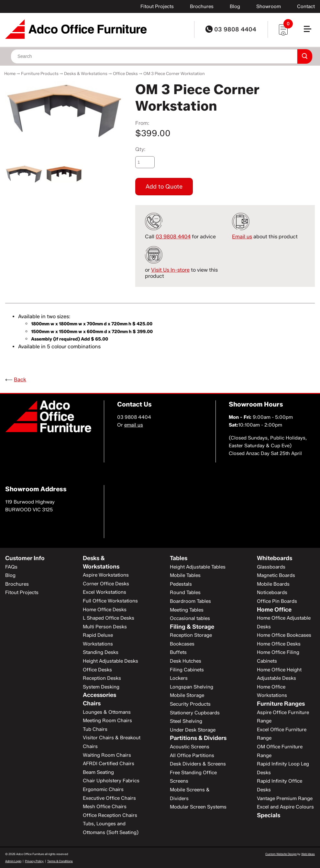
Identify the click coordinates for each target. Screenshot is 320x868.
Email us (242, 237)
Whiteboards (275, 558)
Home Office (274, 610)
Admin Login (13, 861)
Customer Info (25, 558)
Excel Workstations (105, 592)
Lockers (179, 678)
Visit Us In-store (170, 270)
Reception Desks (102, 678)
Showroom (269, 6)
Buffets (178, 652)
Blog (235, 6)
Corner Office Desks (106, 584)
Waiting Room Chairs (107, 755)
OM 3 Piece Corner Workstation (174, 73)
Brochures (202, 6)
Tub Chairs (95, 729)
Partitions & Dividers (198, 738)
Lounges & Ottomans (107, 712)
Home (10, 73)
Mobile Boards (273, 584)
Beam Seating (98, 772)
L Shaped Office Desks (109, 618)
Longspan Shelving (192, 687)
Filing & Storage (192, 627)
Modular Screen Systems (198, 807)
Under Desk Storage (193, 730)
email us (134, 425)
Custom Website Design (281, 854)
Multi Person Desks (105, 627)
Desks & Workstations (86, 73)
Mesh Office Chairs (105, 807)
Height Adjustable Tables (198, 567)
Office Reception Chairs (110, 815)
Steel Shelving (186, 721)
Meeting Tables (187, 610)
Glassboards (271, 567)
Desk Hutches (186, 661)
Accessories (99, 695)
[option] (64, 110)
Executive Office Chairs (109, 798)
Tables (179, 558)
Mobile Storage (187, 695)
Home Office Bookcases (284, 635)
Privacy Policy (34, 861)
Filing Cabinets (187, 670)
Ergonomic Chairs (103, 789)
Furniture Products (40, 73)
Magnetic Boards (276, 575)
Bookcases (182, 644)
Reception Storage (191, 635)
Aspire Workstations (106, 575)
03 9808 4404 (231, 29)
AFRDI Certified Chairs (109, 764)
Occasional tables (190, 618)
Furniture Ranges (281, 704)
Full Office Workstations (110, 601)
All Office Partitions (192, 755)
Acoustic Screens (190, 747)
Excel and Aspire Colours (285, 807)
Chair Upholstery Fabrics (111, 781)
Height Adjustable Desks (110, 661)
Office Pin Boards (277, 601)
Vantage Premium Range (285, 798)
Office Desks (125, 73)
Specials (269, 815)
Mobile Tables (185, 575)
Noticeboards (272, 592)
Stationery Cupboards (195, 713)
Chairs (92, 703)
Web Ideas (308, 854)
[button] (310, 32)
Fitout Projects (157, 6)
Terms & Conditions (60, 861)
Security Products (190, 704)
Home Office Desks (105, 610)
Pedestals (181, 584)
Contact (306, 6)
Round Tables (185, 592)
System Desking (101, 687)
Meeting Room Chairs (107, 721)
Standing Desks (101, 652)
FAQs (11, 567)
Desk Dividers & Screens (198, 764)
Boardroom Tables (190, 601)
